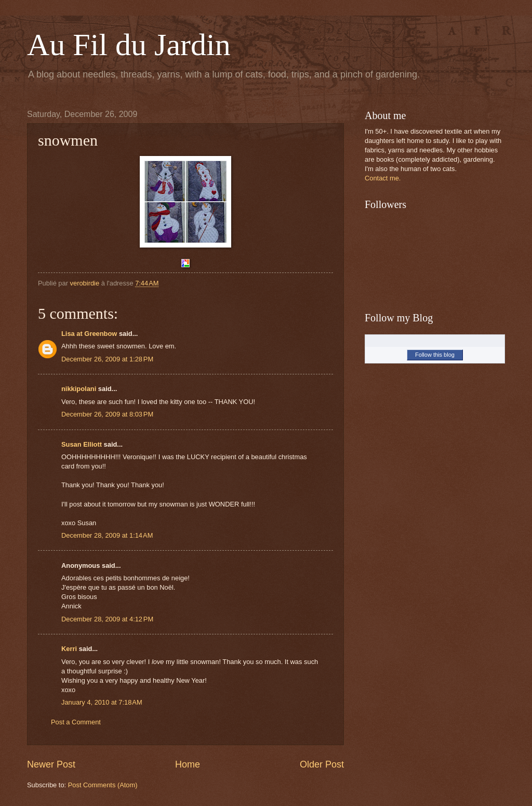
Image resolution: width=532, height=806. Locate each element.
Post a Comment (76, 722)
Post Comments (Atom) (103, 785)
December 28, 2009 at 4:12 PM (107, 619)
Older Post (322, 764)
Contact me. (383, 178)
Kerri (69, 649)
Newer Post (51, 764)
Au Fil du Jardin (129, 45)
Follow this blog (435, 355)
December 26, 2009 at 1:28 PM (107, 359)
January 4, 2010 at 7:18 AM (102, 702)
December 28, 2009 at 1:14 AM (107, 535)
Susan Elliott (82, 444)
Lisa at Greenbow (89, 334)
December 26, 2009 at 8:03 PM (107, 414)
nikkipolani (79, 389)
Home (188, 764)
